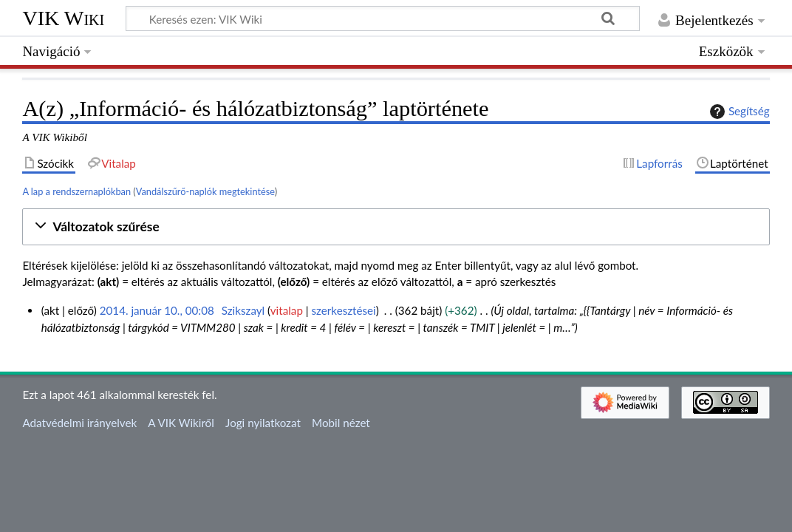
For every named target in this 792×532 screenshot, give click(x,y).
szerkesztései (344, 310)
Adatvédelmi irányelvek (79, 423)
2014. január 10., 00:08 (157, 310)
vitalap (287, 310)
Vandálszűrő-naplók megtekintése (205, 191)
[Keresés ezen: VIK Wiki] (383, 18)
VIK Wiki (63, 18)
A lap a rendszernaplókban (76, 191)
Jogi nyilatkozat (263, 423)
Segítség (738, 112)
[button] (396, 227)
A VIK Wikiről (181, 423)
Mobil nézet (341, 423)
